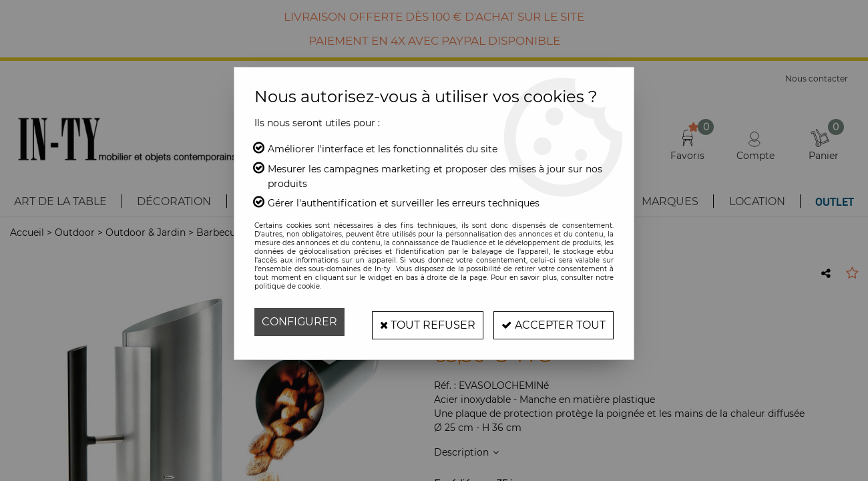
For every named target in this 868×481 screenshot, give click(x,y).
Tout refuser (419, 322)
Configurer (299, 322)
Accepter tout (551, 322)
